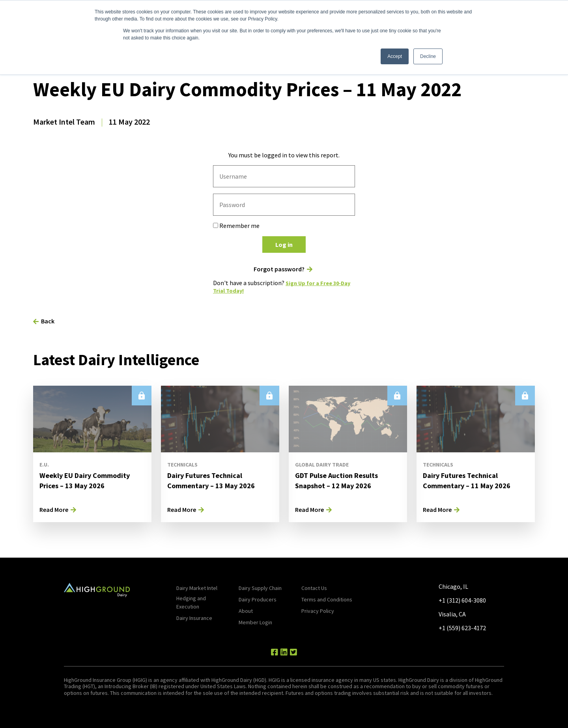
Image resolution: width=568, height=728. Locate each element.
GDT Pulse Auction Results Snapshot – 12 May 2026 (341, 480)
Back (48, 321)
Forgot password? (279, 269)
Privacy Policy (318, 611)
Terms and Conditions (327, 599)
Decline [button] (428, 56)
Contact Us (314, 588)
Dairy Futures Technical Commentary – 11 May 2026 (472, 480)
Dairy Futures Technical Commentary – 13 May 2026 (216, 480)
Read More (54, 510)
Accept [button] (395, 56)
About (246, 611)
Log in (284, 245)
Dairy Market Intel (197, 588)
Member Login (255, 622)
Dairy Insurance (194, 618)
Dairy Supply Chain (260, 588)
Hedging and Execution (191, 602)
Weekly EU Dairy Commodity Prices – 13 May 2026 (89, 480)
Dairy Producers (258, 599)
